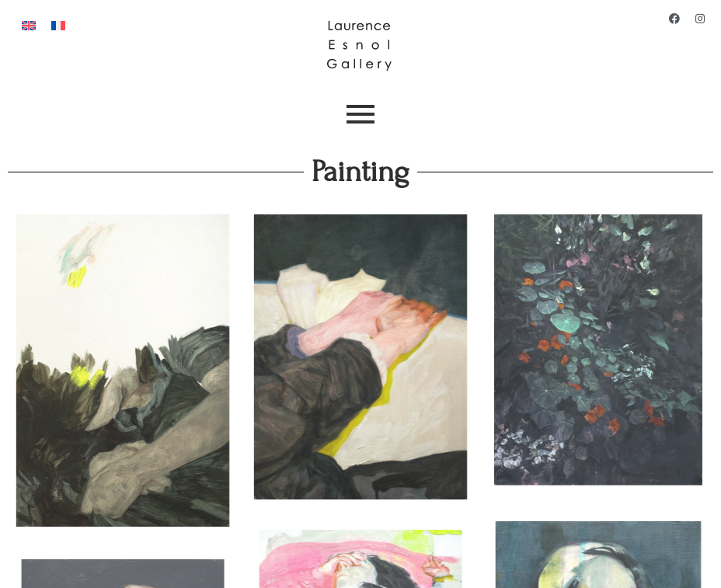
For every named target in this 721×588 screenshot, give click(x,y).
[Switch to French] (58, 24)
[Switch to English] (29, 24)
